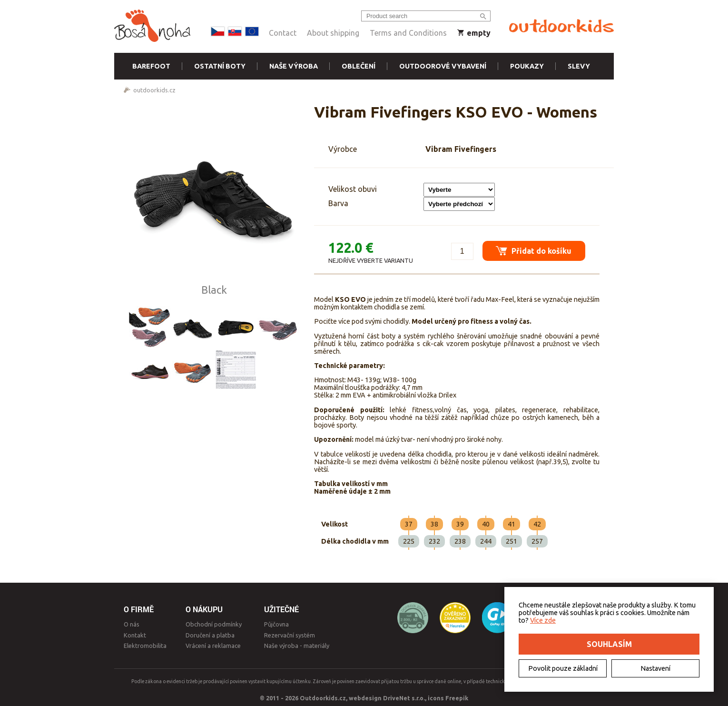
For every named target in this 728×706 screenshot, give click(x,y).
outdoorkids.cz (154, 90)
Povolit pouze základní (563, 668)
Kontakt (135, 635)
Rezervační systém (290, 635)
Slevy (579, 66)
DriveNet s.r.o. (404, 698)
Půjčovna (276, 624)
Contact (283, 33)
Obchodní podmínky (214, 624)
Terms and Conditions (408, 33)
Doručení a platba (210, 635)
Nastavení (655, 668)
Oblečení (359, 66)
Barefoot (151, 66)
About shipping (333, 33)
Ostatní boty (220, 66)
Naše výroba (294, 66)
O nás (132, 624)
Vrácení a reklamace (213, 646)
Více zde (543, 620)
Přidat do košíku (533, 250)
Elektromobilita (145, 646)
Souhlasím (609, 644)
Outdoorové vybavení (443, 66)
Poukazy (527, 66)
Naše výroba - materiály (297, 646)
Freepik (457, 698)
